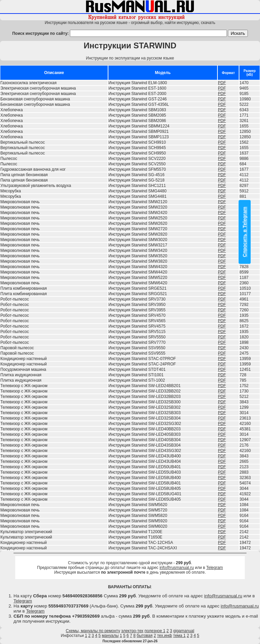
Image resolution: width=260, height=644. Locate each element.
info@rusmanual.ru (177, 568)
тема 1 (179, 636)
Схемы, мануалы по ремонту (93, 631)
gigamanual (184, 631)
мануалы (110, 636)
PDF (222, 83)
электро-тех (132, 631)
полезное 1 (155, 631)
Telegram (215, 568)
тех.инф (164, 636)
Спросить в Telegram (245, 232)
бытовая (145, 636)
